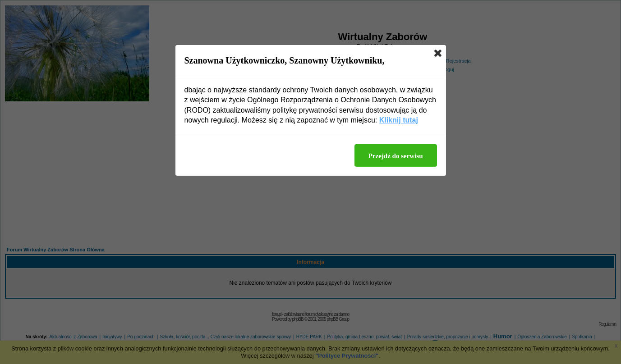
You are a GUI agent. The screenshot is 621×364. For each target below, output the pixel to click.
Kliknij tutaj (399, 120)
